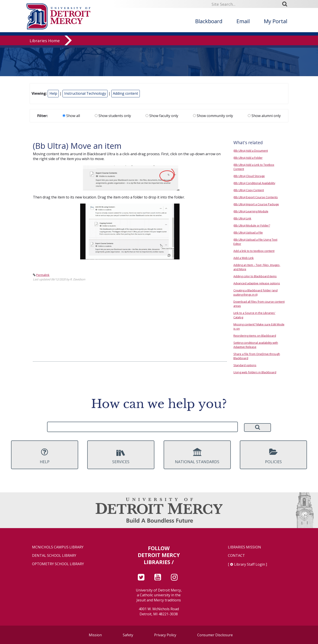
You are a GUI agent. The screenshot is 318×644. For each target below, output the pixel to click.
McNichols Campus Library (58, 547)
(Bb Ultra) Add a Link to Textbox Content (254, 167)
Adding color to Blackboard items (255, 276)
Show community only (213, 116)
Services (121, 456)
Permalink (43, 275)
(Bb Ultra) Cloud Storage (249, 176)
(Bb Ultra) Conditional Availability (254, 183)
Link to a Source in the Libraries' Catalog (254, 315)
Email (243, 21)
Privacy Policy (165, 635)
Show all (71, 116)
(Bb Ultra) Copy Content (249, 190)
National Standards (197, 456)
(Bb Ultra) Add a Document (251, 151)
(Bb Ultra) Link (242, 218)
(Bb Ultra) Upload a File (248, 232)
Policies (273, 456)
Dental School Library (54, 556)
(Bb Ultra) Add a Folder (248, 158)
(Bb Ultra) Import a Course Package (256, 204)
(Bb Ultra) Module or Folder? (252, 225)
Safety (128, 635)
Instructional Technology (85, 93)
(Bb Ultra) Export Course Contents (256, 197)
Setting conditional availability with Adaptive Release (256, 345)
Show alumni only (264, 116)
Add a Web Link (244, 258)
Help (53, 93)
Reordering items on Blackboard (255, 336)
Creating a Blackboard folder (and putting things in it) (256, 292)
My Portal (276, 21)
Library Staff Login (250, 564)
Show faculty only (162, 116)
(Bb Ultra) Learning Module (251, 211)
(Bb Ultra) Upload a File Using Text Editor (255, 242)
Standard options (245, 365)
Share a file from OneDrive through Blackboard (257, 356)
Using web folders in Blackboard (255, 372)
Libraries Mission (244, 547)
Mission (95, 635)
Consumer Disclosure (215, 635)
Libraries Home (45, 43)
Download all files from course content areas (259, 304)
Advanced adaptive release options (257, 283)
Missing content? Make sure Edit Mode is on (259, 326)
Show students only (113, 116)
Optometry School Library (58, 564)
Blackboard (209, 21)
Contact (236, 556)
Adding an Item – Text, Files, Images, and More (257, 267)
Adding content (125, 93)
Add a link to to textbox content (254, 251)
